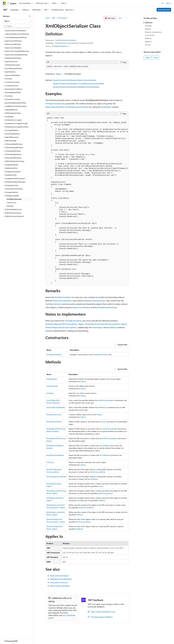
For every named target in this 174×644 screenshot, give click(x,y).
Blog (33, 642)
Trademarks (100, 642)
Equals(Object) (52, 379)
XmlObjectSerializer (54, 103)
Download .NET (164, 10)
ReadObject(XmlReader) (55, 455)
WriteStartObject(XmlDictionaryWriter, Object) (65, 324)
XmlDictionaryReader (106, 400)
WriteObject (106, 107)
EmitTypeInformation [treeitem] (13, 65)
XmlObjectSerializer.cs (60, 46)
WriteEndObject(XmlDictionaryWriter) (61, 327)
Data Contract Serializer (60, 586)
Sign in (169, 3)
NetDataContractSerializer (78, 107)
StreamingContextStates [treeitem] (14, 189)
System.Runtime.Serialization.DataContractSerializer (75, 80)
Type (77, 393)
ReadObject (112, 327)
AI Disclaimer (8, 642)
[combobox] (18, 21)
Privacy (53, 642)
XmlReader (102, 407)
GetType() (50, 393)
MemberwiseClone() (54, 415)
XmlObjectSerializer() (54, 355)
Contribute (43, 642)
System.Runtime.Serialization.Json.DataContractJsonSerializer (79, 83)
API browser (62, 18)
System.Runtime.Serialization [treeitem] (15, 30)
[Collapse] (30, 16)
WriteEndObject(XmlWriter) (57, 477)
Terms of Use (88, 642)
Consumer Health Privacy (69, 642)
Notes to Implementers (153, 32)
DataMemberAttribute (107, 307)
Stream (104, 422)
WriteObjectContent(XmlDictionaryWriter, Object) (106, 324)
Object (59, 74)
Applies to (149, 41)
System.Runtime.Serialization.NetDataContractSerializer (76, 87)
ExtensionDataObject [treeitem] (13, 75)
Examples (148, 26)
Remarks (148, 29)
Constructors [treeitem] (12, 202)
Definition (149, 23)
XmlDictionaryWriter (98, 472)
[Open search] (163, 3)
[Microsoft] (4, 3)
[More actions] (126, 18)
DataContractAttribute (81, 307)
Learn (47, 18)
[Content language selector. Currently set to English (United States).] (14, 637)
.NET (54, 18)
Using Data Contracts (59, 582)
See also (148, 45)
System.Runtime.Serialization (66, 40)
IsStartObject (97, 327)
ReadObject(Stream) (54, 422)
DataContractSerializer (55, 107)
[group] (87, 201)
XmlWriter (94, 479)
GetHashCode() (52, 386)
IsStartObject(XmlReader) (56, 407)
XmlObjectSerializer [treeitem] (14, 199)
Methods (148, 38)
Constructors (150, 35)
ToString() (50, 462)
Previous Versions (22, 642)
